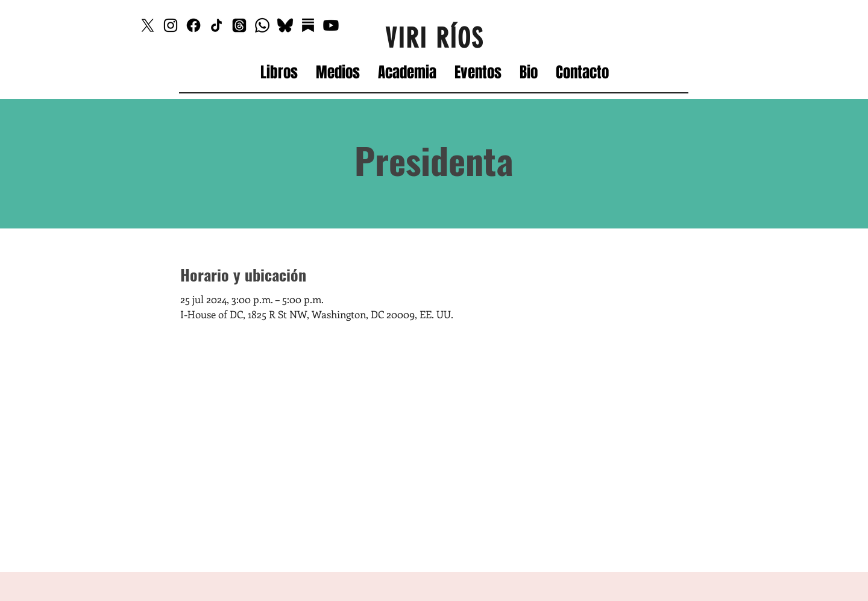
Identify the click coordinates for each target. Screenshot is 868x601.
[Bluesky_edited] (285, 25)
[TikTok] (216, 25)
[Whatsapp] (262, 25)
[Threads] (239, 25)
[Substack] (308, 25)
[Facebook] (193, 25)
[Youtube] (331, 25)
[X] (148, 25)
